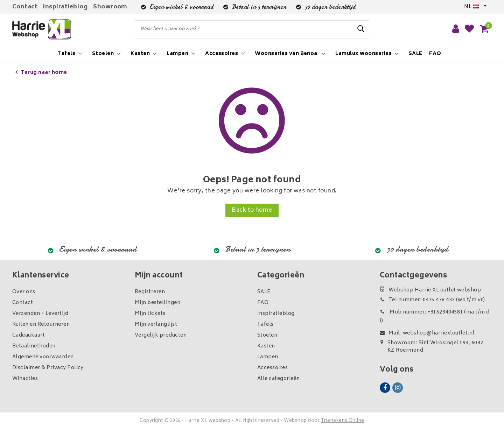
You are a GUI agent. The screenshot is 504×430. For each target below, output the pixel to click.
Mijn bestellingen (157, 303)
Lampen (268, 357)
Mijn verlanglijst (156, 325)
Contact (25, 7)
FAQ (263, 303)
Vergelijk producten (161, 335)
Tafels (265, 325)
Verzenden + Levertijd (40, 314)
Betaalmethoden (34, 346)
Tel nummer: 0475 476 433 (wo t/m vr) (432, 300)
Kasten (266, 346)
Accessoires (272, 368)
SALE (264, 292)
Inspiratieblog (65, 7)
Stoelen (267, 335)
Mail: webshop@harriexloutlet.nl (427, 333)
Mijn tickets (150, 314)
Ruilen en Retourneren (41, 325)
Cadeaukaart (29, 335)
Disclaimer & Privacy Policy (48, 368)
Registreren (150, 292)
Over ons (24, 292)
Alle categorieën (279, 379)
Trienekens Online (343, 421)
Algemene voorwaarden (43, 357)
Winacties (25, 379)
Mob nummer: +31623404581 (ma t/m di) (435, 317)
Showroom (110, 7)
